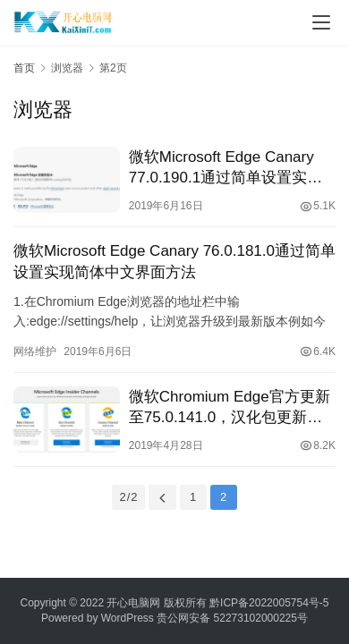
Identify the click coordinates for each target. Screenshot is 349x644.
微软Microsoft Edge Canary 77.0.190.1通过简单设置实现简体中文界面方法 (226, 168)
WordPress (128, 618)
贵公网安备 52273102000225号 (232, 618)
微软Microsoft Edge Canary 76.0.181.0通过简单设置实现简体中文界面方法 (174, 261)
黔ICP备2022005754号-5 (269, 603)
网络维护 (35, 352)
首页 (24, 68)
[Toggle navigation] (321, 22)
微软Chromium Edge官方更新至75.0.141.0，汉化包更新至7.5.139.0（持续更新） (230, 408)
